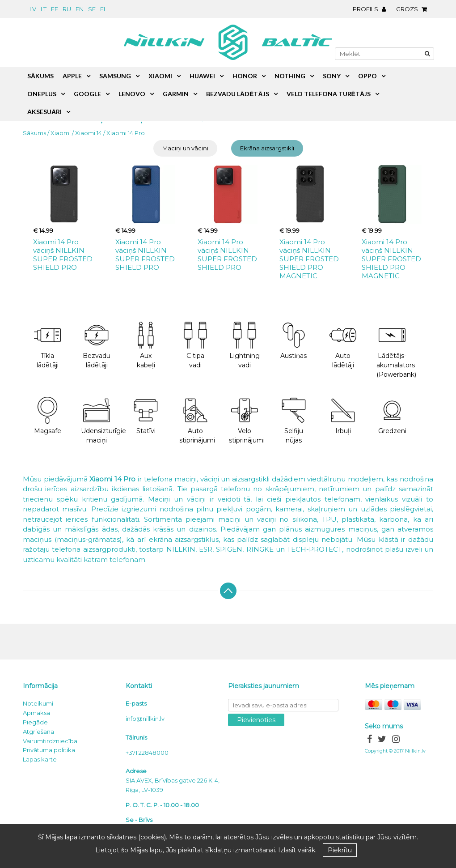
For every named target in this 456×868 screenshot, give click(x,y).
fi (103, 9)
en (80, 9)
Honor (245, 76)
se (92, 9)
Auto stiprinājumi (197, 421)
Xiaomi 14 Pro (126, 133)
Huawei (202, 76)
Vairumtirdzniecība (50, 741)
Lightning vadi (245, 345)
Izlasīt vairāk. (297, 850)
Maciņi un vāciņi (185, 148)
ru (67, 9)
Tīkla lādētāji (47, 345)
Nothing (290, 76)
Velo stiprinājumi (247, 421)
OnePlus (42, 94)
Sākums (34, 133)
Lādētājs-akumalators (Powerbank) (396, 350)
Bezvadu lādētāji (97, 345)
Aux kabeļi (146, 345)
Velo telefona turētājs (329, 94)
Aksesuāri (44, 112)
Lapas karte (40, 759)
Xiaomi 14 (89, 133)
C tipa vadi (195, 345)
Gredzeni (392, 416)
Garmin (176, 94)
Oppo (367, 76)
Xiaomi (61, 133)
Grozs (414, 9)
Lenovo (132, 94)
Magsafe (48, 416)
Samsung (115, 76)
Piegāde (35, 722)
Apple (72, 76)
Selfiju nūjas (294, 421)
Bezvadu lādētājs (238, 94)
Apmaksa (36, 713)
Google (87, 94)
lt (44, 9)
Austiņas (294, 341)
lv (33, 9)
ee (55, 9)
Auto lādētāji (343, 345)
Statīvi (146, 416)
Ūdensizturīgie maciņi (101, 421)
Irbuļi (343, 416)
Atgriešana (38, 732)
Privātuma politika (49, 750)
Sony (332, 76)
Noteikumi (38, 703)
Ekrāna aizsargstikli (267, 148)
